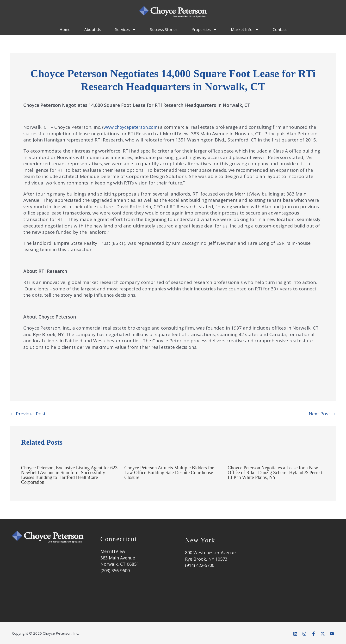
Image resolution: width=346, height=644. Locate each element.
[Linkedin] (295, 634)
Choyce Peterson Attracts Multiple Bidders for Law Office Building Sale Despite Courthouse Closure (169, 472)
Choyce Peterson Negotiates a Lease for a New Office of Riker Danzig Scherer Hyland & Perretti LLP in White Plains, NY (276, 472)
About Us (93, 30)
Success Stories (164, 30)
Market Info (245, 30)
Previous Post (28, 414)
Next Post (322, 414)
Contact (280, 30)
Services (126, 30)
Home (65, 30)
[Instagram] (304, 634)
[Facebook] (314, 634)
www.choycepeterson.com (132, 127)
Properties (204, 30)
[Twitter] (323, 634)
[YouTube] (332, 634)
